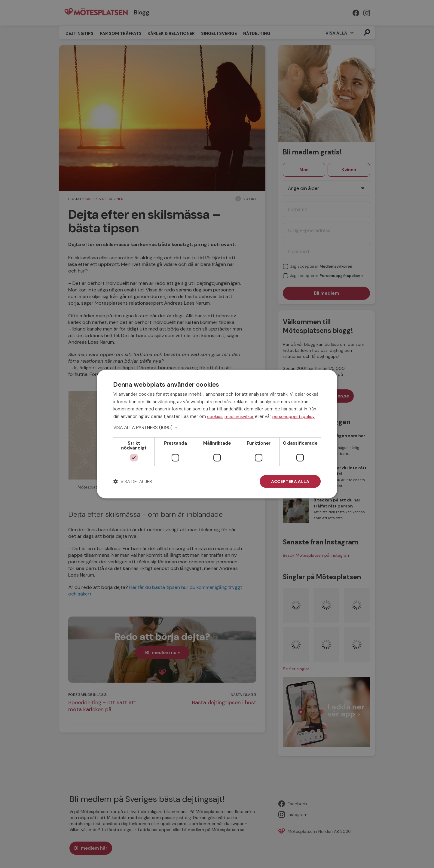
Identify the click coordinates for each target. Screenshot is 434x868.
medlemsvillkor (239, 416)
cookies (215, 416)
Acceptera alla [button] (290, 481)
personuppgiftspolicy (293, 416)
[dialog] (217, 434)
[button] (217, 427)
